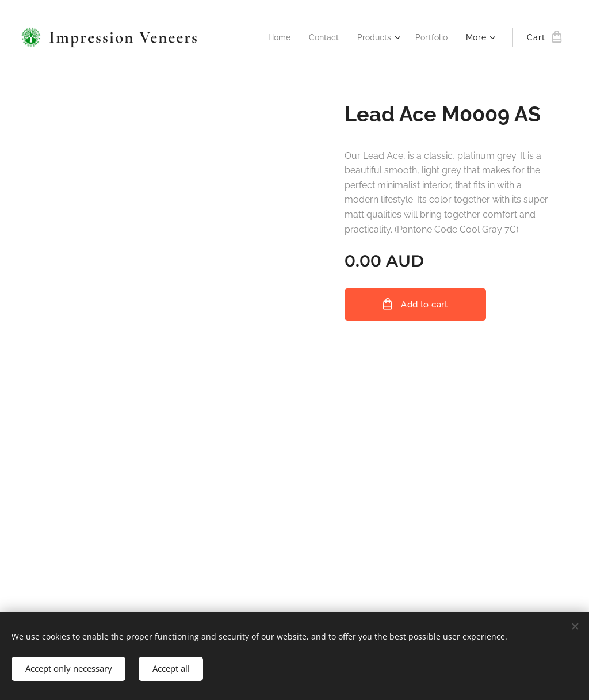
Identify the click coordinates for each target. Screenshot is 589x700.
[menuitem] (272, 37)
